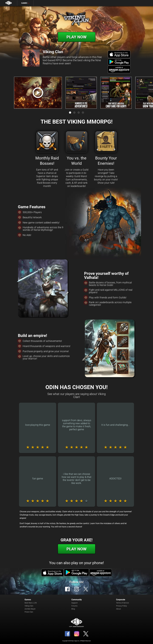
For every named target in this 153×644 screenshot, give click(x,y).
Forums (74, 606)
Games (25, 3)
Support (75, 603)
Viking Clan (29, 606)
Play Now (76, 37)
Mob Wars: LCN (31, 603)
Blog (73, 609)
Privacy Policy (122, 606)
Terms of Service (122, 603)
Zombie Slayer (30, 609)
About (118, 609)
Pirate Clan (29, 612)
